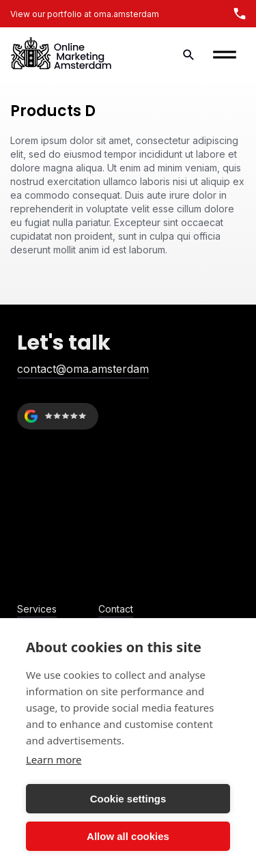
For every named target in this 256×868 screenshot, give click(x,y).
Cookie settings (128, 799)
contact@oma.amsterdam (83, 369)
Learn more (54, 759)
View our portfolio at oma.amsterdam (85, 14)
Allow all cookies (128, 836)
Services (37, 609)
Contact (116, 609)
